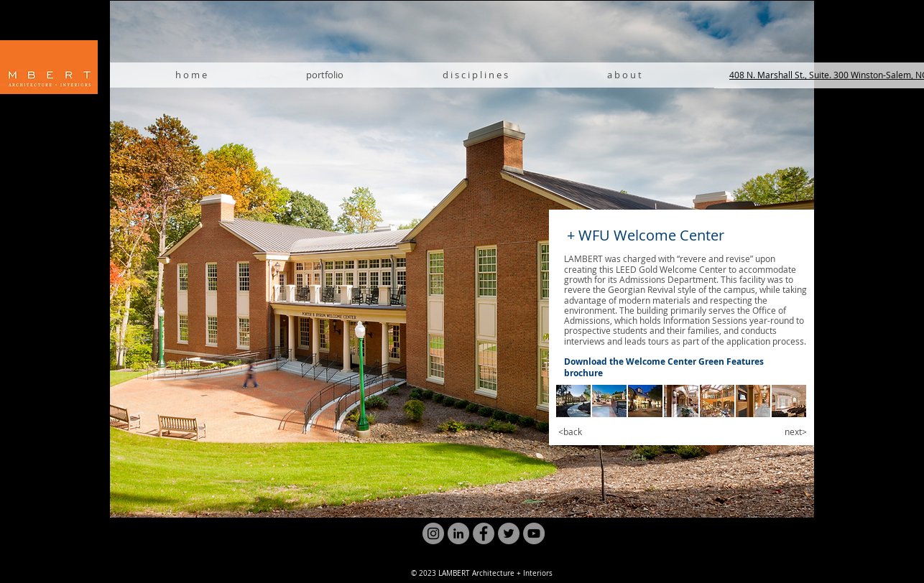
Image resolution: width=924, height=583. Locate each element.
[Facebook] (484, 533)
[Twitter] (509, 533)
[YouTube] (534, 533)
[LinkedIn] (458, 533)
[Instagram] (433, 533)
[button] (573, 401)
